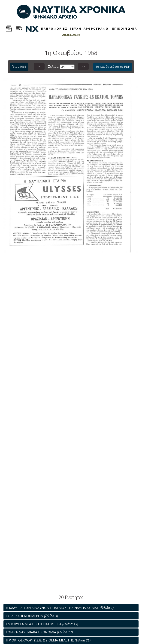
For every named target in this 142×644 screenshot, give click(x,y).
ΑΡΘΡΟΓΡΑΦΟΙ (97, 29)
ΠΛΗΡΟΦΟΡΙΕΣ (54, 29)
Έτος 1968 (19, 67)
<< (39, 66)
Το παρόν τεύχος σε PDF (113, 67)
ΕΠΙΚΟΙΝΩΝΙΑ (125, 29)
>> (83, 66)
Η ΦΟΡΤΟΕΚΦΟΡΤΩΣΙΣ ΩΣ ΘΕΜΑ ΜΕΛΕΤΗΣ (48, 640)
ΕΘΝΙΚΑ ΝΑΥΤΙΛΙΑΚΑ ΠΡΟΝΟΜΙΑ (39, 632)
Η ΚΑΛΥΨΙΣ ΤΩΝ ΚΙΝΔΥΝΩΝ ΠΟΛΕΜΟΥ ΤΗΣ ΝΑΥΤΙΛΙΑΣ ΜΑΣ (60, 608)
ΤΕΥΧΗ (76, 29)
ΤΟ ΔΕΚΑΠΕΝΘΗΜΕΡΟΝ (32, 616)
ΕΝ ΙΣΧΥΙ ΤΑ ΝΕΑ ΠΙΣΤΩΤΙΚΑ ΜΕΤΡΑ (42, 624)
